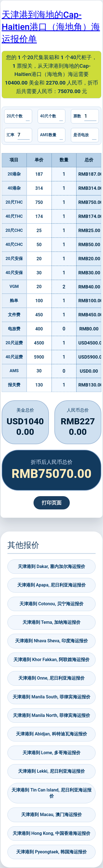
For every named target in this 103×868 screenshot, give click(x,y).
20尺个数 (15, 116)
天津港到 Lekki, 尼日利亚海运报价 (51, 771)
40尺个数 (48, 116)
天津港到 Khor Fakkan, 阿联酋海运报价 (51, 660)
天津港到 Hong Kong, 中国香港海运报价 (51, 833)
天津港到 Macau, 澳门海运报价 (51, 815)
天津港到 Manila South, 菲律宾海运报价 (51, 697)
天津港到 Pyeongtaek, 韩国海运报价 (51, 852)
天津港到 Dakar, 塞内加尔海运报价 (51, 566)
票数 (77, 116)
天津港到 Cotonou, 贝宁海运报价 (51, 604)
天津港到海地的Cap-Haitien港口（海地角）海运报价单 (51, 27)
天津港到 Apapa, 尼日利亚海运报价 (51, 585)
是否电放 (81, 135)
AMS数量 (48, 135)
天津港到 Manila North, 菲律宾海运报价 (51, 715)
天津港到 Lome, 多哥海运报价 (52, 753)
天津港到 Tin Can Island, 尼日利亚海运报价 (51, 793)
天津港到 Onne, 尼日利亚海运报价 (51, 678)
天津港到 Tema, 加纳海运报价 (52, 622)
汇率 (10, 135)
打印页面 (52, 503)
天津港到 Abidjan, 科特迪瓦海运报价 (51, 734)
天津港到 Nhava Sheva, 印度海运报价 (51, 641)
